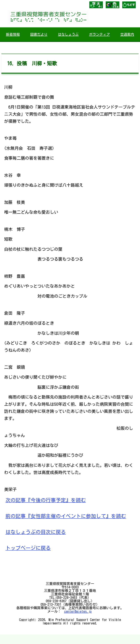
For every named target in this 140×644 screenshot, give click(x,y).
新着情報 (13, 34)
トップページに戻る (28, 548)
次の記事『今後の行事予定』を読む (46, 500)
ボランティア (99, 34)
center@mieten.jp (78, 611)
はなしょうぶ (68, 34)
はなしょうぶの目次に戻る (36, 532)
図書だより (39, 34)
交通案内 (127, 34)
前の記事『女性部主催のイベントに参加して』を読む (66, 516)
